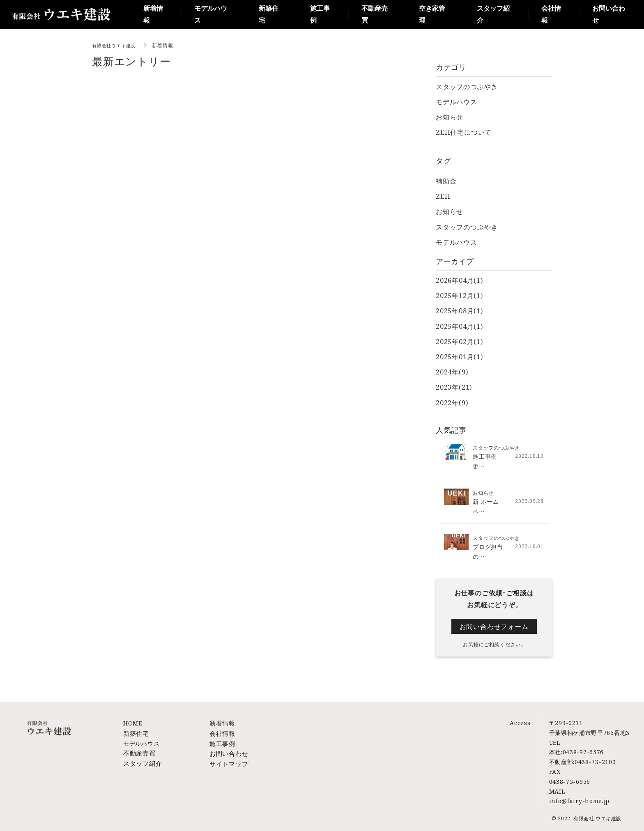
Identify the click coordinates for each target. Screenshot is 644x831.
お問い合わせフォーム (494, 626)
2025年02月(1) (459, 341)
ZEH (443, 196)
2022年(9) (452, 403)
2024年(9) (452, 372)
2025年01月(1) (459, 357)
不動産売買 (138, 752)
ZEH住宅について (464, 132)
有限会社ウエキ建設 (116, 45)
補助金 (446, 181)
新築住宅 (135, 732)
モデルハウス (457, 102)
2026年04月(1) (459, 280)
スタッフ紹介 (141, 762)
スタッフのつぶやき (467, 86)
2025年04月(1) (459, 326)
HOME (132, 723)
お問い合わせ (228, 752)
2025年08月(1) (459, 311)
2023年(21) (454, 387)
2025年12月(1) (459, 295)
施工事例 (222, 742)
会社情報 (222, 732)
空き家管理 (432, 14)
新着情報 (222, 723)
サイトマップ (228, 762)
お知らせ (450, 117)
